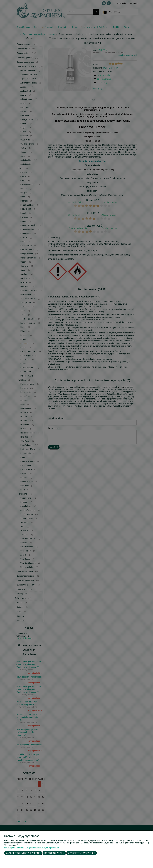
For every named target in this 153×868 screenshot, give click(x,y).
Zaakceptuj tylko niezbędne (23, 853)
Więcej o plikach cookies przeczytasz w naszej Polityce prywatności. (32, 848)
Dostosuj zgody (54, 853)
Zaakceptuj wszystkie (82, 853)
